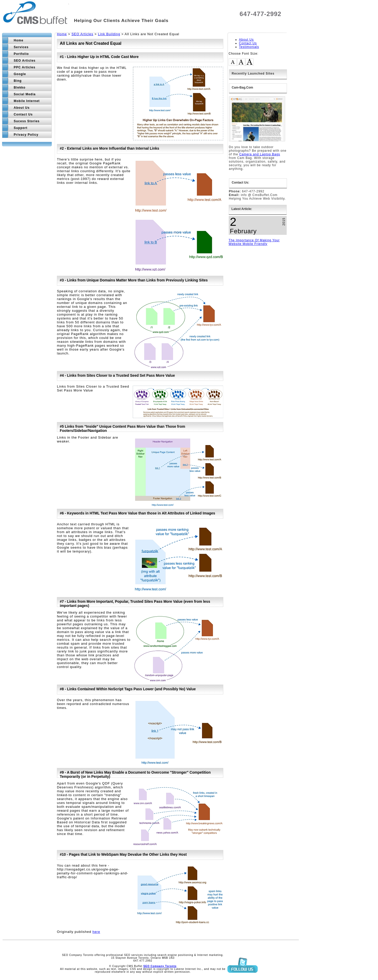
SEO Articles (82, 34)
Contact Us (248, 43)
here (96, 932)
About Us (246, 40)
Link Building (109, 34)
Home (62, 34)
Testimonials (249, 47)
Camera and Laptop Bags (260, 154)
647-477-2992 (260, 14)
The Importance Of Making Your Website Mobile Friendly (254, 242)
